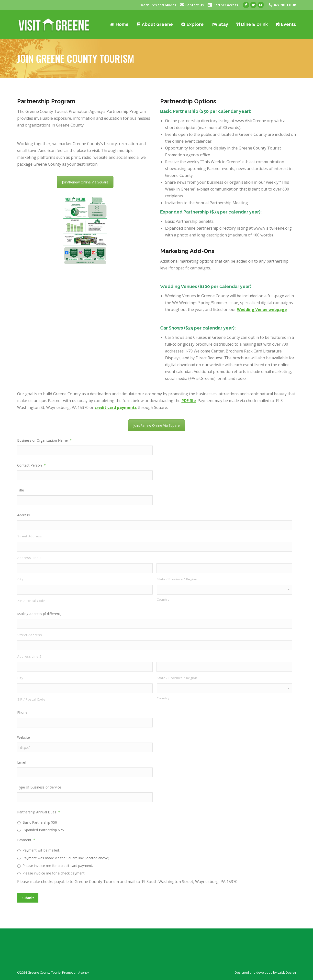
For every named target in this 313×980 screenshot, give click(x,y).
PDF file (189, 401)
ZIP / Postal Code (31, 601)
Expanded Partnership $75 (43, 830)
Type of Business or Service (39, 787)
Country (163, 599)
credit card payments (116, 407)
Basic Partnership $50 (40, 822)
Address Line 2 (29, 558)
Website (23, 737)
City (20, 579)
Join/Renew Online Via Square (85, 182)
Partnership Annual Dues (39, 812)
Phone (22, 712)
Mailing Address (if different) (39, 614)
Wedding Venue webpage (262, 309)
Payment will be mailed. (41, 850)
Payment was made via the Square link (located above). (66, 858)
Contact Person (31, 465)
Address (23, 515)
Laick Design (287, 972)
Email (21, 762)
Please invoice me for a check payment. (54, 873)
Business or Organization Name (44, 440)
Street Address (30, 536)
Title (21, 490)
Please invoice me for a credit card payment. (58, 866)
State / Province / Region (177, 579)
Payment (26, 840)
